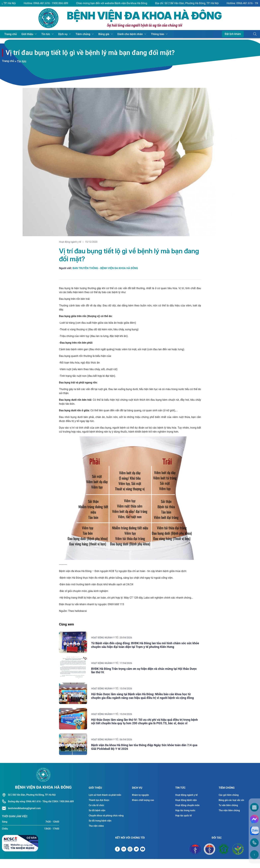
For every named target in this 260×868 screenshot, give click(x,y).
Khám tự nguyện (140, 804)
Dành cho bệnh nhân (118, 34)
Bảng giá (94, 34)
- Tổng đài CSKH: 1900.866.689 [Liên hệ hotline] (57, 810)
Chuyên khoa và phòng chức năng (106, 824)
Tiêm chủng (75, 34)
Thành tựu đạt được (99, 809)
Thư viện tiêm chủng (229, 819)
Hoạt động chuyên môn (187, 814)
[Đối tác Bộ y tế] (195, 858)
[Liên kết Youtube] (143, 858)
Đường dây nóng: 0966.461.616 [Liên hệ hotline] (24, 810)
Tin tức (41, 34)
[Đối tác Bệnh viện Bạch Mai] (224, 858)
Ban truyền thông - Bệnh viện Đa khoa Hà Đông (105, 268)
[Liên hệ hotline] (5, 817)
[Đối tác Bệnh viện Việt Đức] (238, 858)
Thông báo (143, 34)
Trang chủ (10, 34)
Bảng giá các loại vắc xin (231, 809)
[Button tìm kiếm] (255, 34)
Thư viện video (96, 835)
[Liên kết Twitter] (136, 858)
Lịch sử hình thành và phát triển (105, 804)
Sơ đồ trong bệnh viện (100, 829)
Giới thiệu (25, 34)
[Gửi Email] (124, 858)
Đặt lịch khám (233, 34)
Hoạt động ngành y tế (70, 242)
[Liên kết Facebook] (117, 858)
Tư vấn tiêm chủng (228, 814)
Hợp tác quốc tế (183, 824)
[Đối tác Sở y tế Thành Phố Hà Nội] (209, 858)
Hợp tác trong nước (185, 819)
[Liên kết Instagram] (130, 858)
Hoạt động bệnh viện (186, 809)
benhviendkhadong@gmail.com (24, 817)
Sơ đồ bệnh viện (97, 819)
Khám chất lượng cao (143, 809)
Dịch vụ (56, 34)
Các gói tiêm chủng (229, 804)
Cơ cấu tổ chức (97, 814)
